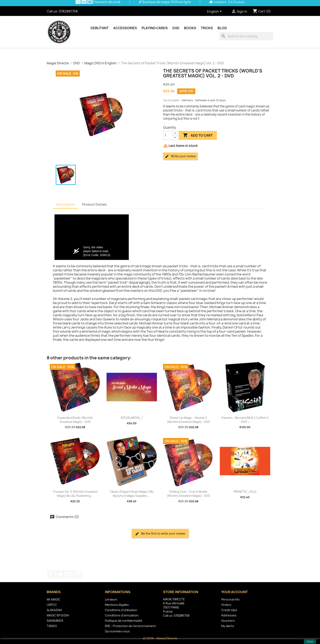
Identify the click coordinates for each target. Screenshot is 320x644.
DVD (176, 28)
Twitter (60, 574)
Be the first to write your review (160, 534)
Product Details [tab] (94, 204)
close (310, 642)
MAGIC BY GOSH (58, 615)
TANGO (52, 626)
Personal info (230, 599)
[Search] (246, 36)
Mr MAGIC (54, 599)
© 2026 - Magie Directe (160, 639)
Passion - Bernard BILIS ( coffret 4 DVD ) (245, 420)
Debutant (100, 28)
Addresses (229, 615)
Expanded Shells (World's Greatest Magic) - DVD (75, 420)
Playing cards (155, 28)
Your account (234, 592)
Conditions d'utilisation (121, 610)
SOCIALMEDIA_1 (132, 418)
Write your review (180, 156)
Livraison (111, 599)
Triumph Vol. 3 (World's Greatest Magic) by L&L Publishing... (75, 494)
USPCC (52, 605)
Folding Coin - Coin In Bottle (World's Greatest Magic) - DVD (188, 494)
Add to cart (198, 135)
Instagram (78, 574)
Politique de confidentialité (124, 621)
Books (190, 28)
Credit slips (229, 610)
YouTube (69, 574)
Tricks (207, 28)
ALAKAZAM (54, 610)
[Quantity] (168, 135)
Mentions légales (117, 605)
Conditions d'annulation (122, 615)
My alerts (228, 626)
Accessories (125, 28)
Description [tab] (66, 204)
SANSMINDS (55, 621)
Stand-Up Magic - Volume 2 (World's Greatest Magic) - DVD (188, 420)
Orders (226, 605)
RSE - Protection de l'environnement (130, 626)
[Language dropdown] (215, 12)
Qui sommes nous (117, 631)
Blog (222, 28)
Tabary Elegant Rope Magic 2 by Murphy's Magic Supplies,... (132, 494)
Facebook (51, 574)
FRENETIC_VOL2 (245, 492)
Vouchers (228, 621)
